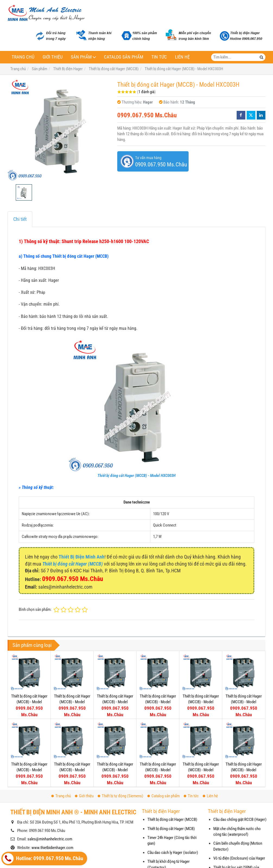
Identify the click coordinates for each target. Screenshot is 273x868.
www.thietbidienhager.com (52, 848)
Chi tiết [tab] (20, 219)
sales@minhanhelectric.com (50, 839)
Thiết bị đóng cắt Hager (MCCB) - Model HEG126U (158, 702)
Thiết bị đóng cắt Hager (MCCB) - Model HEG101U (201, 702)
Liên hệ (182, 57)
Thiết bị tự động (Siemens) (120, 796)
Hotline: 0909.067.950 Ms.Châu (43, 859)
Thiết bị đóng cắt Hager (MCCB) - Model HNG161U (158, 770)
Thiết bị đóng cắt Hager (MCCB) (172, 819)
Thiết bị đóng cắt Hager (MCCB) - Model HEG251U (29, 702)
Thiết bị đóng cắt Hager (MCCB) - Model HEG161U (115, 702)
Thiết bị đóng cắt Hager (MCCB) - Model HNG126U (201, 770)
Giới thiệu (53, 57)
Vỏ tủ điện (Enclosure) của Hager (239, 858)
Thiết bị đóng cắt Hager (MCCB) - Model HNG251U (72, 770)
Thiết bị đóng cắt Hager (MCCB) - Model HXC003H (136, 476)
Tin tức (159, 57)
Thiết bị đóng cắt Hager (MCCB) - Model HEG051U (29, 770)
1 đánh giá (146, 92)
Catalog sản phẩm (124, 57)
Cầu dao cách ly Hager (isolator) (173, 853)
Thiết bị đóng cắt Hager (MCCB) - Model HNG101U (244, 770)
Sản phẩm (81, 57)
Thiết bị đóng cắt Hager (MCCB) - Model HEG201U (72, 702)
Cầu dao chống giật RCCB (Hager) (240, 819)
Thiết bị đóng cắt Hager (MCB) (171, 829)
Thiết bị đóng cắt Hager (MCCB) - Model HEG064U (244, 702)
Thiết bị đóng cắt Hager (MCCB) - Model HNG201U (115, 770)
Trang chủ (23, 57)
